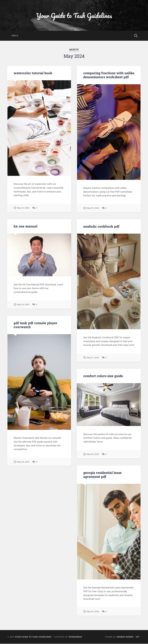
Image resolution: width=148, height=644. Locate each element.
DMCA (15, 36)
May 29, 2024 (93, 208)
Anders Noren (125, 637)
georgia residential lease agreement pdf (102, 475)
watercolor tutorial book (33, 73)
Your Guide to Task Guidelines (74, 16)
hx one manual (25, 226)
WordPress (75, 637)
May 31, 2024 (23, 208)
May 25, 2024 (93, 455)
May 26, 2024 (23, 462)
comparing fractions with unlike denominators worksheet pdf (109, 75)
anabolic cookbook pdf (101, 227)
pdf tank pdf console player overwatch (35, 325)
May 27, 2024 (93, 358)
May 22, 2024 (93, 612)
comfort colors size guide (103, 376)
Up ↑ (138, 637)
